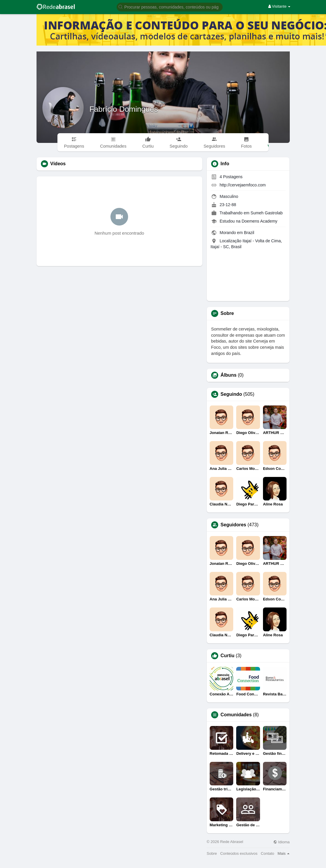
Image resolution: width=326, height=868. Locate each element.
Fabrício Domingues (124, 109)
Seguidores (233, 525)
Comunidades (236, 715)
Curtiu (227, 656)
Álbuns (229, 375)
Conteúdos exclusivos (239, 853)
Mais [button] (283, 853)
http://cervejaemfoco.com (243, 185)
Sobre (212, 853)
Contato (268, 853)
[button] (170, 7)
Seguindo (231, 394)
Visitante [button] (279, 6)
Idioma (282, 842)
